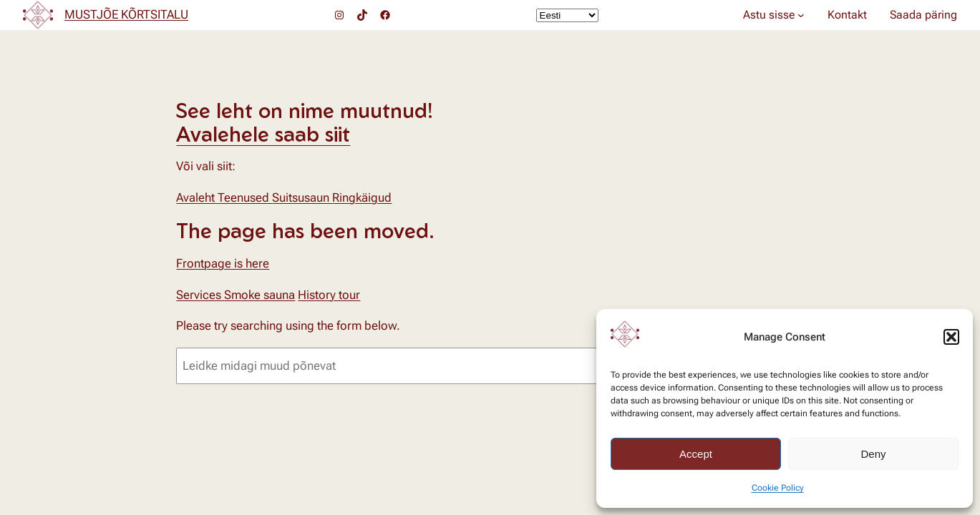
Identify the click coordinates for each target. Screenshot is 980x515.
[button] (951, 337)
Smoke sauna (259, 295)
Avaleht (197, 197)
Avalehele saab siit (263, 134)
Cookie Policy (778, 488)
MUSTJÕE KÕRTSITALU (126, 14)
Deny (873, 454)
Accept (696, 454)
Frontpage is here (223, 263)
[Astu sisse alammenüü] (801, 15)
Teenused (245, 197)
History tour (329, 295)
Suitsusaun (302, 197)
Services (200, 295)
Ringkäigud (362, 197)
